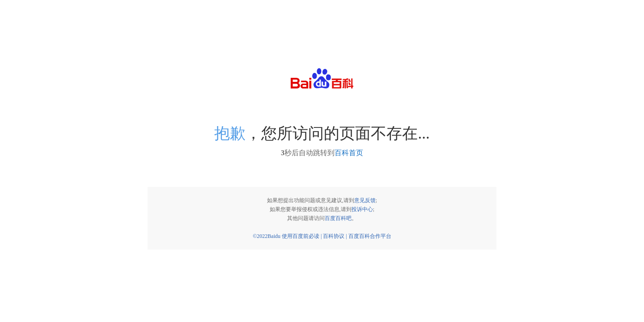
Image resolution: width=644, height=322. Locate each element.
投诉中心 (362, 209)
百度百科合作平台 (370, 236)
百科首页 (349, 153)
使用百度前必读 (301, 236)
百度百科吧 (338, 218)
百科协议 (334, 236)
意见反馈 (365, 200)
